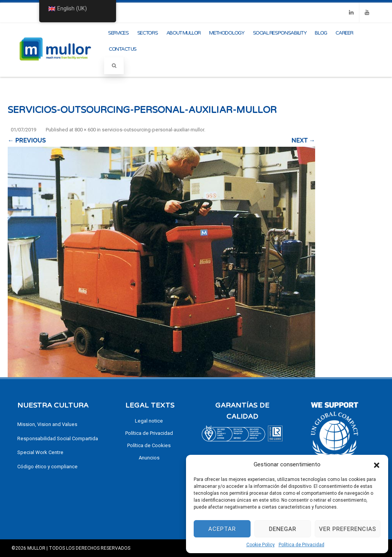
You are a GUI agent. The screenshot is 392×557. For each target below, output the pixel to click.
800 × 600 (85, 130)
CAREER (344, 33)
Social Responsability (280, 33)
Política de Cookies (149, 445)
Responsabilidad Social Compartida (58, 438)
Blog (321, 33)
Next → (303, 140)
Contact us (123, 49)
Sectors (148, 33)
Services (118, 33)
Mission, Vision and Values (47, 424)
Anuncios (149, 458)
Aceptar (222, 529)
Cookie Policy (261, 545)
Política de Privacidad (301, 545)
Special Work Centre (40, 452)
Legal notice (149, 421)
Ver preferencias (348, 529)
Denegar (283, 529)
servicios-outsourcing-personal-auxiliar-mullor (153, 130)
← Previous (27, 140)
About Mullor (184, 33)
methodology (227, 33)
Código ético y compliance (47, 467)
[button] (377, 464)
